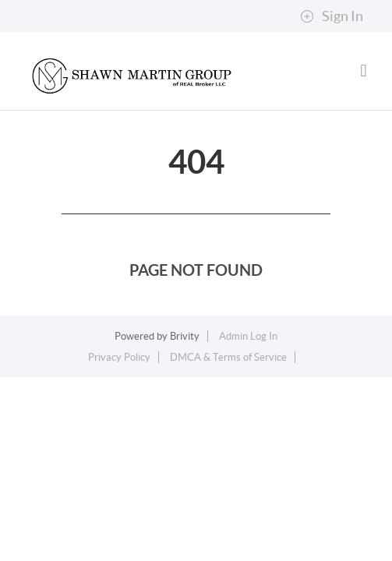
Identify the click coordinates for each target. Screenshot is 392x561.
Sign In (332, 16)
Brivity (185, 336)
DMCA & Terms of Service (228, 357)
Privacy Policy (119, 357)
